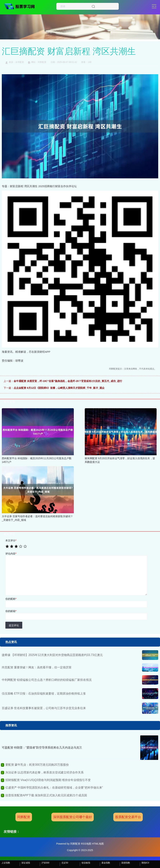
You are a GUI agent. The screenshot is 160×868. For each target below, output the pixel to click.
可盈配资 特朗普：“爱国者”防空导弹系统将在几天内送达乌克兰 (42, 748)
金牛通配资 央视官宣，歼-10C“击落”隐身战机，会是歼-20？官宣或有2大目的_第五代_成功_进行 (68, 381)
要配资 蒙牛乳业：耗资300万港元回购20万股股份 (37, 765)
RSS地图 (86, 844)
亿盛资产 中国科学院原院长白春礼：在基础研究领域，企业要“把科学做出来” (54, 788)
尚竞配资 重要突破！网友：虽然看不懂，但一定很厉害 (37, 667)
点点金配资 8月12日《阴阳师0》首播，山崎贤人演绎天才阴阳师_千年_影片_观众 (59, 388)
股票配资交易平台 (128, 817)
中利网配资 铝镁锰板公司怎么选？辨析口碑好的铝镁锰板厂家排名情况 (47, 680)
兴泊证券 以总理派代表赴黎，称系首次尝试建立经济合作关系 (45, 772)
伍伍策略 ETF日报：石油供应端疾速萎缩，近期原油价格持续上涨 (44, 694)
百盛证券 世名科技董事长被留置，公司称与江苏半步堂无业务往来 (44, 708)
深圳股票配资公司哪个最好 (73, 817)
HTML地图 (98, 844)
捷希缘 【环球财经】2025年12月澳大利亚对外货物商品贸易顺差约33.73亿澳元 (52, 655)
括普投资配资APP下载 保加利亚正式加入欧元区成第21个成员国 (46, 795)
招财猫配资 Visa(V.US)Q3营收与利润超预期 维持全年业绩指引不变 (48, 780)
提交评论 (14, 625)
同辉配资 (24, 817)
